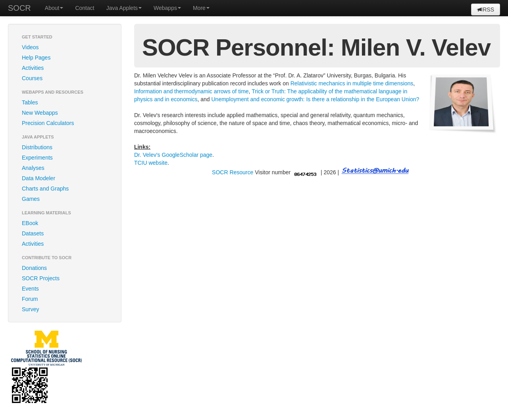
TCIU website (151, 163)
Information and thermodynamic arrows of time (191, 91)
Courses (32, 78)
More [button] (201, 8)
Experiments (37, 158)
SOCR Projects (41, 278)
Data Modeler (38, 178)
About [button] (54, 8)
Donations (34, 268)
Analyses (33, 168)
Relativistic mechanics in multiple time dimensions (352, 83)
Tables (30, 102)
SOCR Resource (233, 172)
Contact (85, 8)
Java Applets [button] (124, 8)
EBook (30, 223)
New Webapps (40, 113)
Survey (31, 309)
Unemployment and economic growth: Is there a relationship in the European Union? (315, 99)
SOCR (19, 8)
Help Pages (36, 58)
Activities (33, 68)
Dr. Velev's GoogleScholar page (173, 155)
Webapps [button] (167, 8)
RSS (486, 10)
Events (30, 289)
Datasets (33, 233)
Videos (30, 47)
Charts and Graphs (45, 189)
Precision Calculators (48, 123)
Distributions (37, 147)
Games (31, 199)
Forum (30, 299)
